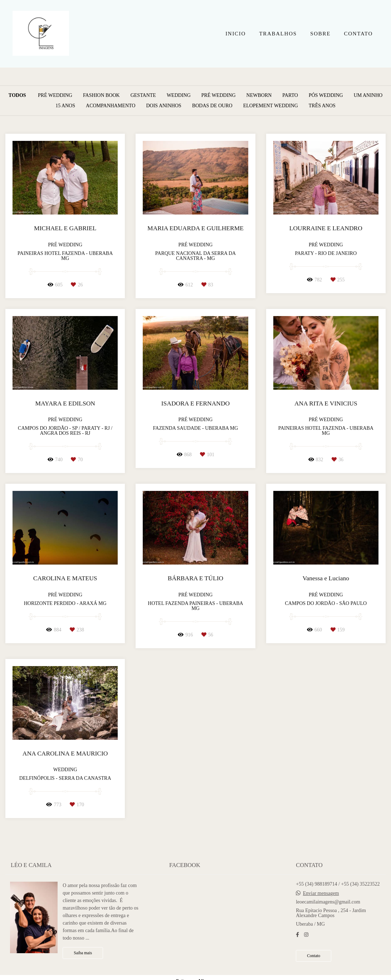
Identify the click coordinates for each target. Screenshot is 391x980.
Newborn (259, 95)
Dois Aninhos (163, 106)
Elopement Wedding (271, 106)
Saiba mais (83, 953)
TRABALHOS (278, 34)
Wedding (179, 95)
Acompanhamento (111, 106)
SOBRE (320, 34)
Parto (290, 95)
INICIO (236, 34)
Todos (17, 95)
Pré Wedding (55, 95)
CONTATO (358, 34)
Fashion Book (101, 95)
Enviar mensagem (321, 893)
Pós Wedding (326, 95)
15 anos (65, 106)
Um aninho (368, 95)
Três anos (322, 106)
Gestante (143, 95)
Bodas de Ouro (212, 106)
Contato (314, 956)
